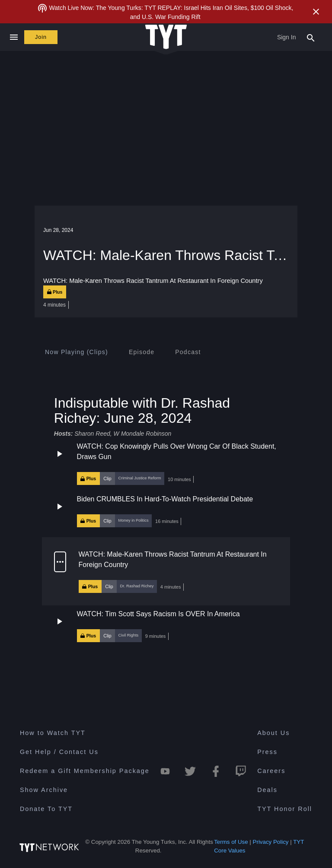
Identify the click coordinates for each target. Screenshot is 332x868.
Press (267, 752)
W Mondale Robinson (143, 434)
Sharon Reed (92, 434)
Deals (267, 790)
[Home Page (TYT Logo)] (166, 37)
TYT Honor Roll (285, 809)
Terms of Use (231, 842)
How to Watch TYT (53, 733)
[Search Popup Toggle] (311, 37)
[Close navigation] (14, 37)
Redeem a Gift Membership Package (85, 771)
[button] (166, 463)
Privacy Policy (271, 842)
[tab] (77, 352)
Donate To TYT (46, 809)
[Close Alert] (316, 12)
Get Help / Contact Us (59, 752)
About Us (273, 733)
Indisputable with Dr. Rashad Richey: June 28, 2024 (142, 410)
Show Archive (44, 790)
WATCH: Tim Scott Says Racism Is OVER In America (158, 613)
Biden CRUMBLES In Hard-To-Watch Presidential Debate (165, 499)
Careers (271, 771)
